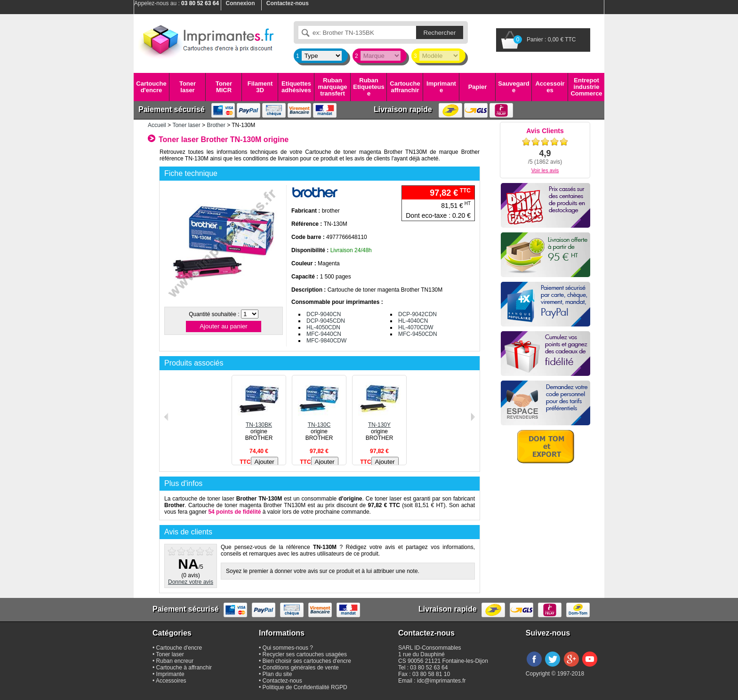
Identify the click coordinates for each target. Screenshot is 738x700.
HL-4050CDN (323, 327)
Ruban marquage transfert (332, 87)
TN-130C (319, 422)
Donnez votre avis (191, 582)
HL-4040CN (413, 321)
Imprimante (441, 87)
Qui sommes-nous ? (288, 648)
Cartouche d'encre (151, 87)
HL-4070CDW (416, 327)
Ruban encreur (175, 661)
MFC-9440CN (324, 334)
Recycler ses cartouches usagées (305, 654)
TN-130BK (259, 422)
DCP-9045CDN (326, 321)
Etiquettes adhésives (296, 87)
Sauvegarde (513, 87)
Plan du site (277, 674)
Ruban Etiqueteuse (369, 87)
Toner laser (188, 87)
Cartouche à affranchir (184, 668)
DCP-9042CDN (417, 314)
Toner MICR (224, 87)
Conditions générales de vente (301, 668)
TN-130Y (379, 422)
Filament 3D (260, 87)
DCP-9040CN (324, 314)
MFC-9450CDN (418, 334)
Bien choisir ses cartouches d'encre (307, 661)
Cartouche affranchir (405, 87)
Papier (478, 87)
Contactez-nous (282, 681)
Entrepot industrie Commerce (586, 87)
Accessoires (550, 87)
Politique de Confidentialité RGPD (305, 687)
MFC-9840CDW (326, 341)
